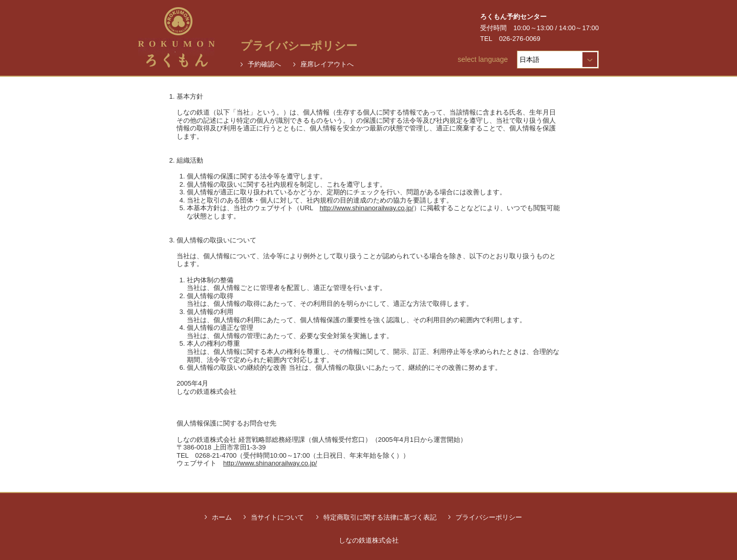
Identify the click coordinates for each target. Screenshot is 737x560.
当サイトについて (277, 517)
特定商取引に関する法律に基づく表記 (380, 517)
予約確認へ (264, 64)
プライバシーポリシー (489, 517)
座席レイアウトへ (327, 64)
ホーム (222, 517)
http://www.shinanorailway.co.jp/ (367, 208)
